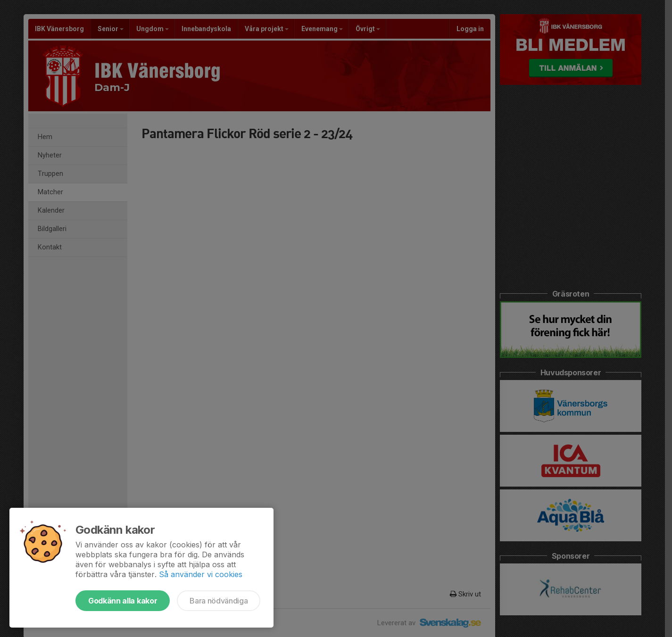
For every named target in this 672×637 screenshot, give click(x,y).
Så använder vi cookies (201, 574)
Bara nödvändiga (219, 601)
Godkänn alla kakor (123, 601)
